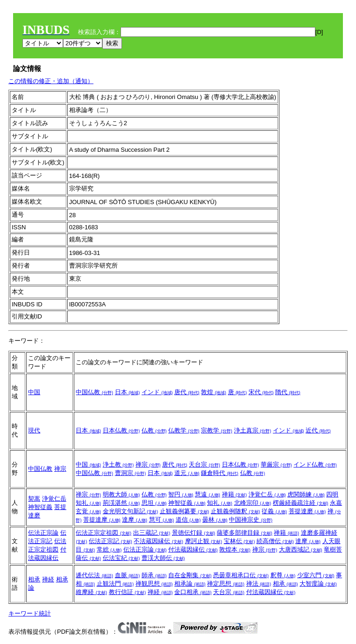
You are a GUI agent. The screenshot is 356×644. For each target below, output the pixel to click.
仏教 (154, 430)
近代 (318, 430)
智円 (181, 494)
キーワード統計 (30, 613)
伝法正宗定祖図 (103, 533)
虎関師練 (306, 494)
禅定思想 (226, 584)
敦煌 (214, 392)
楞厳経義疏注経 (301, 503)
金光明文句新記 (131, 511)
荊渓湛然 (121, 503)
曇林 (215, 520)
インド (157, 392)
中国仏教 (94, 392)
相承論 (190, 584)
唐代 (187, 392)
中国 (34, 392)
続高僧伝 (275, 541)
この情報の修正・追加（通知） (51, 81)
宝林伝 (239, 541)
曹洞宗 (131, 473)
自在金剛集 (190, 575)
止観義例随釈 (235, 511)
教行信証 (128, 592)
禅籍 (235, 494)
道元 (187, 473)
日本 (128, 392)
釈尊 (283, 575)
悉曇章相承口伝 (241, 575)
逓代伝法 (94, 575)
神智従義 (40, 507)
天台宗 (204, 464)
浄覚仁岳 (54, 499)
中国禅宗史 (251, 520)
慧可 (162, 520)
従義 (274, 511)
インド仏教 (315, 464)
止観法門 (115, 584)
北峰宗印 (253, 503)
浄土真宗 (253, 430)
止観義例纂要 (185, 511)
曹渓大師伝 (163, 558)
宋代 (261, 392)
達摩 (135, 520)
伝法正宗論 (43, 533)
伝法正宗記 (110, 541)
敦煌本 (235, 549)
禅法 (259, 584)
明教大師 (121, 494)
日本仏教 (121, 430)
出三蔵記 (152, 533)
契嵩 (34, 499)
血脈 (128, 575)
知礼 (220, 503)
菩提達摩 (102, 520)
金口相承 (193, 592)
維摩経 (91, 592)
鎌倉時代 (220, 473)
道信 (188, 520)
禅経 (48, 579)
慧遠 (207, 494)
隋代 (288, 392)
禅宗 (60, 469)
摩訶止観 (204, 541)
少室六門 (316, 575)
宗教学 (217, 430)
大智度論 (318, 584)
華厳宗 (276, 464)
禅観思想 (154, 584)
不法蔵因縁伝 (158, 541)
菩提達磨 (307, 511)
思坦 (154, 503)
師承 (154, 575)
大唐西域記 (301, 549)
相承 (34, 579)
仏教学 (184, 430)
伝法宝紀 (121, 558)
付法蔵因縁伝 (193, 549)
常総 (109, 549)
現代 (34, 430)
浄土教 (118, 464)
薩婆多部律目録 (245, 533)
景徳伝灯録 (194, 533)
